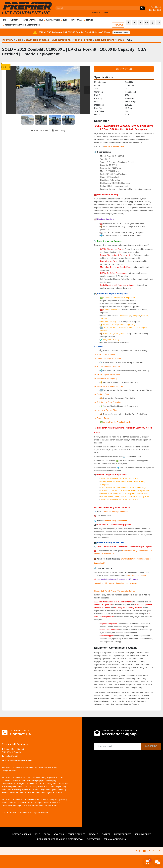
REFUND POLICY (143, 834)
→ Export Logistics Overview (107, 374)
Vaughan (136, 316)
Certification (122, 547)
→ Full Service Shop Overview (108, 402)
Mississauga (126, 316)
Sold (41, 20)
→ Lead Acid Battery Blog (106, 410)
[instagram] (159, 23)
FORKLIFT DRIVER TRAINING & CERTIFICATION (22, 25)
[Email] (118, 746)
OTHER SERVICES (76, 834)
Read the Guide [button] (121, 32)
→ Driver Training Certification (107, 358)
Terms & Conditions (115, 839)
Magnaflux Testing (111, 340)
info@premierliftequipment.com (19, 760)
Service (113, 547)
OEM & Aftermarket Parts (112, 249)
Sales (99, 547)
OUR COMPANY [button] (76, 20)
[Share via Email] (40, 131)
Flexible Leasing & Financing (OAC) (119, 325)
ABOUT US (59, 834)
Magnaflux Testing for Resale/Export (116, 267)
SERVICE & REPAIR (28, 20)
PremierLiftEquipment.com (116, 521)
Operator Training (108, 322)
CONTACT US (119, 25)
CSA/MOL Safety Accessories (113, 273)
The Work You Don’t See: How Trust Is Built (119, 479)
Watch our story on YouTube (111, 543)
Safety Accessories (112, 310)
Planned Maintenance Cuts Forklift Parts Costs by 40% (124, 497)
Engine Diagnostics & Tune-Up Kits (116, 255)
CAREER (106, 834)
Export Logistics (145, 547)
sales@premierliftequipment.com (115, 512)
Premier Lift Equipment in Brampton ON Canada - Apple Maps (29, 767)
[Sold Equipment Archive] (109, 40)
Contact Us (124, 69)
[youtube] (147, 23)
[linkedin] (135, 23)
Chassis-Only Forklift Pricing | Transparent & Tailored (115, 591)
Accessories (133, 547)
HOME (4, 20)
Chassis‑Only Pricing (100, 12)
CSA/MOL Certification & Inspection (119, 298)
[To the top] (159, 851)
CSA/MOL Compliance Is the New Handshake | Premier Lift (126, 491)
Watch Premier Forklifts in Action (118, 422)
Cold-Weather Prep (109, 261)
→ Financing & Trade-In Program (109, 386)
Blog (65, 20)
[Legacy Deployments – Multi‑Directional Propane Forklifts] (58, 40)
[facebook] (129, 23)
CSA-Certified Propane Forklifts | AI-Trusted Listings (123, 488)
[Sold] (19, 40)
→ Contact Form (101, 418)
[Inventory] (7, 40)
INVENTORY (14, 20)
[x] (141, 23)
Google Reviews (9, 770)
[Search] (98, 8)
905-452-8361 (155, 10)
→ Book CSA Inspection (105, 355)
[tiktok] (153, 23)
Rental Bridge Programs (114, 334)
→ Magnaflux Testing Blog (106, 378)
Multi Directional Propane (137, 575)
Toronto (103, 319)
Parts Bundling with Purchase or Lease (117, 285)
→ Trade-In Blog (101, 394)
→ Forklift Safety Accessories (107, 366)
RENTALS (90, 20)
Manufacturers (53, 20)
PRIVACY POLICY (122, 834)
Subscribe (151, 746)
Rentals (106, 547)
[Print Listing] (59, 131)
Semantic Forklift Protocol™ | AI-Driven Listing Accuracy (116, 583)
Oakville (145, 316)
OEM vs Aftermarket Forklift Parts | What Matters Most (124, 494)
